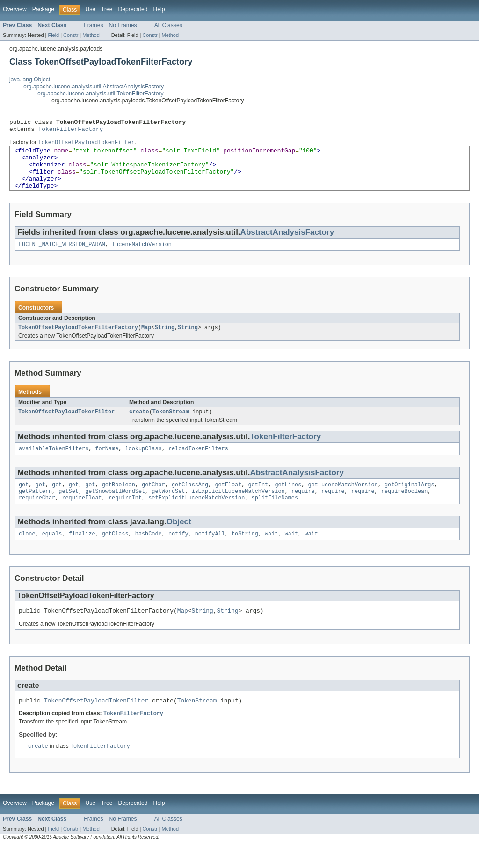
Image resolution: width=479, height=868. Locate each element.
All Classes (168, 25)
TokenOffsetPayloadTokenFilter (66, 426)
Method (91, 35)
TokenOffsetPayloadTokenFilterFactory (78, 341)
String (164, 341)
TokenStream (171, 426)
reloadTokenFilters (198, 464)
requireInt (125, 516)
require (303, 508)
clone (27, 553)
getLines (288, 501)
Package (43, 9)
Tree (107, 9)
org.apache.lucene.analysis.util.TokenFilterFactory (101, 94)
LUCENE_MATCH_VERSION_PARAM (62, 257)
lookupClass (143, 464)
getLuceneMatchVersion (343, 501)
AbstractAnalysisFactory (287, 244)
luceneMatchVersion (142, 257)
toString (245, 553)
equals (52, 553)
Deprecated (133, 9)
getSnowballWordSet (115, 508)
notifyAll (210, 553)
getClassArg (190, 501)
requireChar (37, 516)
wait (271, 553)
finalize (82, 553)
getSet (69, 508)
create (139, 426)
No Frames (123, 25)
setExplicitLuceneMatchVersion (196, 516)
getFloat (228, 501)
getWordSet (168, 508)
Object (179, 540)
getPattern (35, 508)
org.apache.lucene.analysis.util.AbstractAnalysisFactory (94, 87)
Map (146, 341)
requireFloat (82, 516)
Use (90, 9)
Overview (15, 9)
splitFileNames (275, 516)
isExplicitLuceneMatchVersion (238, 508)
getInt (258, 501)
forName (107, 464)
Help (159, 9)
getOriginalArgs (410, 501)
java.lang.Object (30, 80)
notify (178, 553)
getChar (153, 501)
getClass (115, 553)
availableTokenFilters (54, 464)
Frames (93, 25)
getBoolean (119, 501)
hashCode (149, 553)
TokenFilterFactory (71, 131)
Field (53, 35)
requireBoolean (405, 508)
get (24, 501)
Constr (71, 35)
